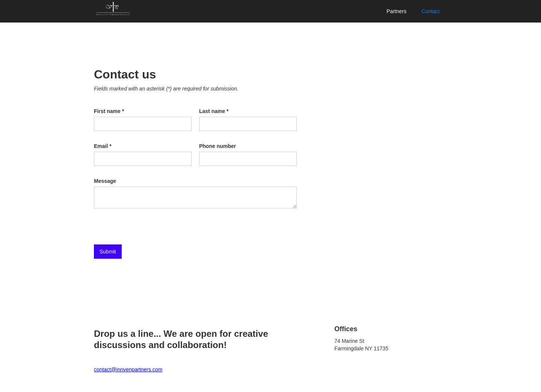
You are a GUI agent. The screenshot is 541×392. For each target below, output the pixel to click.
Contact (431, 11)
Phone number (218, 146)
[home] (113, 9)
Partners (397, 11)
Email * (103, 146)
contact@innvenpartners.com (128, 369)
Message (105, 181)
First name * (109, 111)
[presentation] (151, 227)
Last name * (214, 111)
